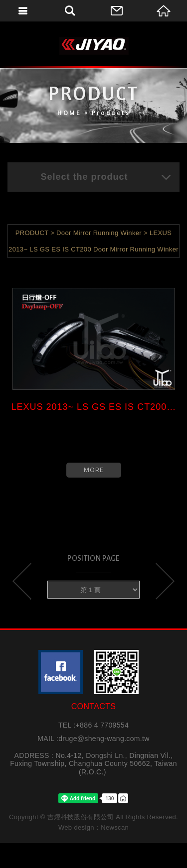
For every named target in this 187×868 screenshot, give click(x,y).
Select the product (106, 177)
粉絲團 (61, 672)
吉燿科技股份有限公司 (94, 46)
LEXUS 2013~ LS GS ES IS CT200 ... (94, 407)
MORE (94, 470)
